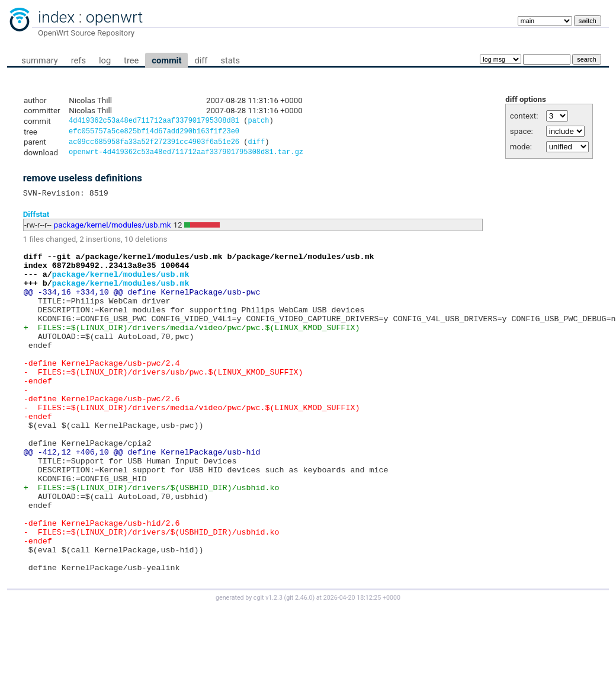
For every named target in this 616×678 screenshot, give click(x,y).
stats (230, 60)
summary (39, 60)
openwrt (114, 17)
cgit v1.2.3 (268, 667)
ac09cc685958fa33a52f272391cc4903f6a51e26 (154, 145)
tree (131, 60)
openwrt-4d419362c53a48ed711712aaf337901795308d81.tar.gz (186, 156)
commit (166, 60)
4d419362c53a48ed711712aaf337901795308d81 (154, 122)
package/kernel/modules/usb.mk (113, 231)
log (105, 60)
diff (201, 60)
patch (258, 122)
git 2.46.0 (299, 667)
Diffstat (36, 220)
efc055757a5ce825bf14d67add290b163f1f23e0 (154, 133)
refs (78, 60)
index (56, 17)
